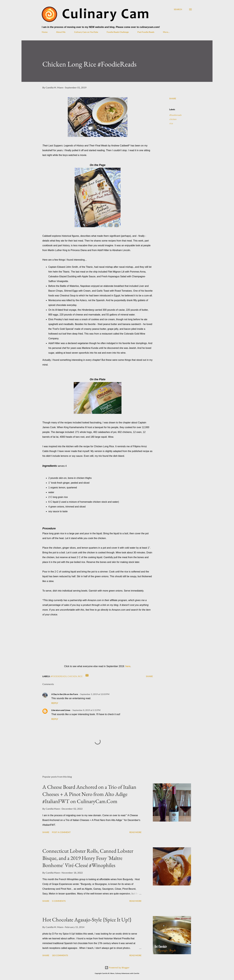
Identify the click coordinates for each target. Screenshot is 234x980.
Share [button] (173, 98)
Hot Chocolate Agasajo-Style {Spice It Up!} (87, 920)
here (128, 666)
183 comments (60, 955)
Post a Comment (61, 832)
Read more (135, 832)
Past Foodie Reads (146, 32)
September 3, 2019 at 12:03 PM (95, 694)
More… (166, 32)
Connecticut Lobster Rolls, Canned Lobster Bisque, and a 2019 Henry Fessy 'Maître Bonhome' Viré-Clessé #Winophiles (88, 858)
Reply (55, 703)
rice (171, 123)
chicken (173, 119)
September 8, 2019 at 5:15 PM (86, 710)
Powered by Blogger (117, 968)
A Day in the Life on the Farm (65, 694)
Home (45, 32)
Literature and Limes (61, 710)
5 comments (59, 901)
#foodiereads (175, 115)
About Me (61, 32)
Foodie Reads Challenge (118, 32)
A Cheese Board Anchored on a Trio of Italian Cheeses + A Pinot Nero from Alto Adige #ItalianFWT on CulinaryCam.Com (89, 794)
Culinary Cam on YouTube (86, 32)
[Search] (178, 9)
